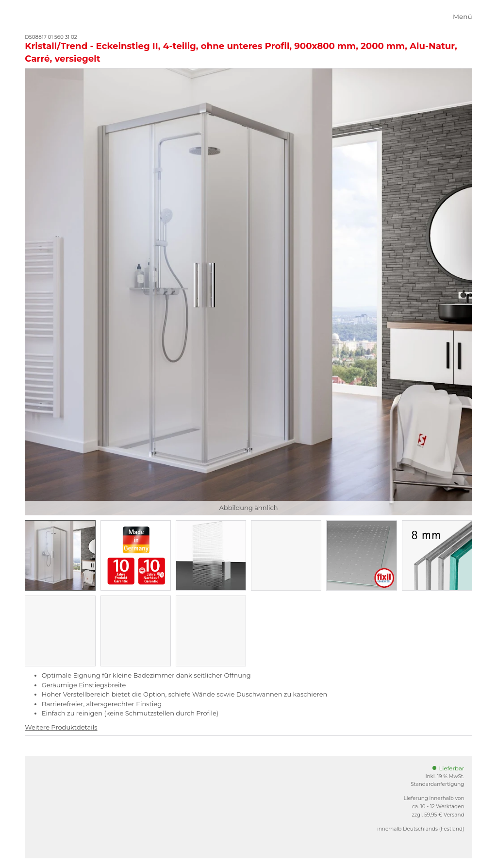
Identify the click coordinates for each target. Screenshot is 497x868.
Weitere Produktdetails (61, 727)
